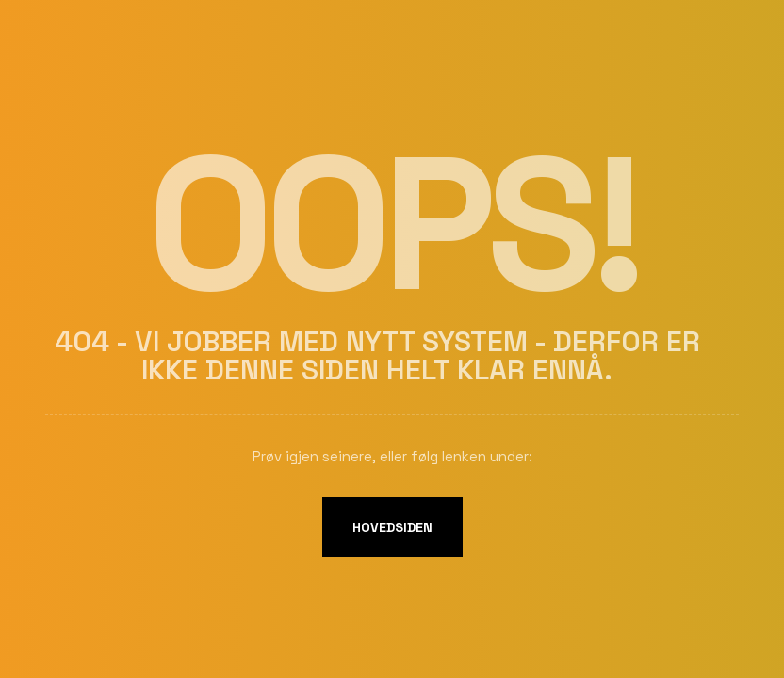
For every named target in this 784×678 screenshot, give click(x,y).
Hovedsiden (392, 527)
